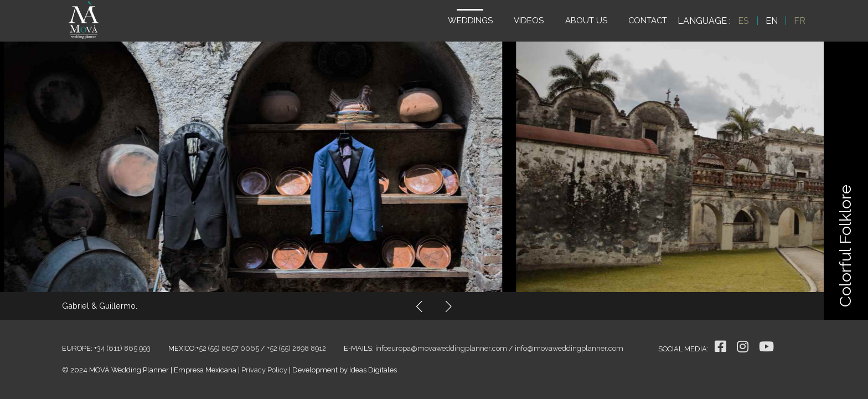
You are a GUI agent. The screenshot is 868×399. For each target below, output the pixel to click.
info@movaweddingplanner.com (569, 348)
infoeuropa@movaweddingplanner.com (441, 348)
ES (743, 21)
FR (800, 21)
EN (772, 21)
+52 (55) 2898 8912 (296, 348)
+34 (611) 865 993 (122, 348)
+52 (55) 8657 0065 (228, 348)
